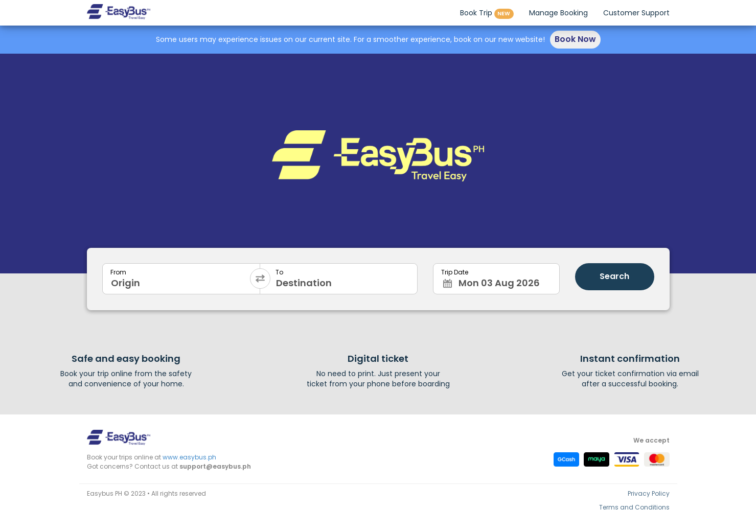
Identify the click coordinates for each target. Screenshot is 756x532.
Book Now (575, 39)
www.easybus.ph (189, 457)
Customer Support (636, 13)
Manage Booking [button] (558, 13)
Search (614, 276)
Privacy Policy (649, 493)
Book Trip (487, 13)
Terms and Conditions (634, 507)
